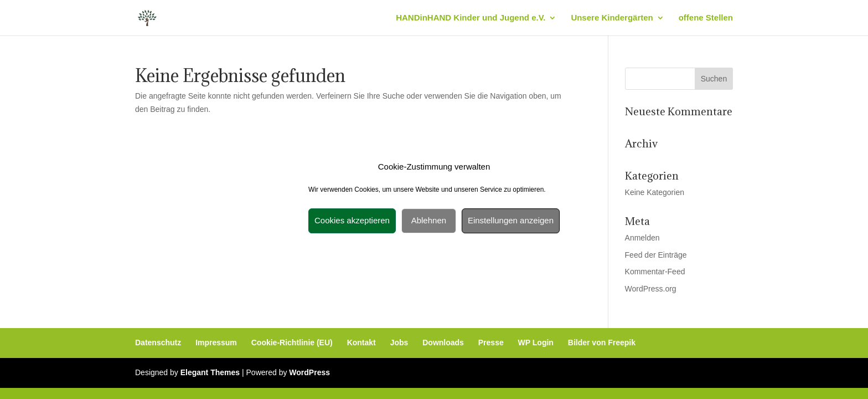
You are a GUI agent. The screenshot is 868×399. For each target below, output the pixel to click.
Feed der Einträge (656, 255)
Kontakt (361, 342)
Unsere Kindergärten (612, 18)
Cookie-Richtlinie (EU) (292, 342)
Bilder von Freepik (602, 342)
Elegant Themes (210, 372)
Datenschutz (158, 342)
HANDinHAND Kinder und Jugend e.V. (471, 18)
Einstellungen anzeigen (511, 220)
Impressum (216, 342)
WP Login (536, 342)
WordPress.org (651, 289)
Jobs (399, 342)
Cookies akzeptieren (352, 220)
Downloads (443, 342)
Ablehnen (429, 220)
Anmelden (642, 238)
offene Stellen (706, 18)
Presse (491, 342)
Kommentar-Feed (655, 272)
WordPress (309, 372)
